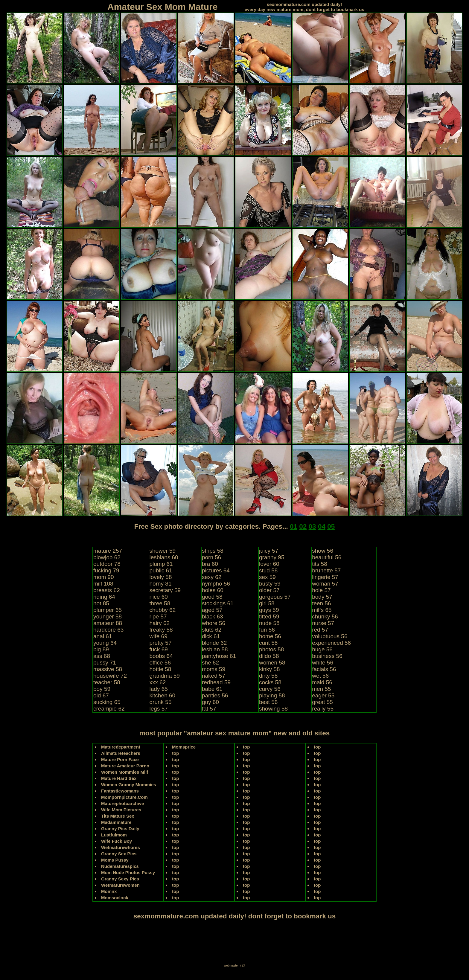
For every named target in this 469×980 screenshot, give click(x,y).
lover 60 (269, 564)
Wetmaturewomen (120, 885)
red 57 (320, 630)
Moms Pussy (115, 860)
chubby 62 (163, 610)
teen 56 (321, 603)
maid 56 (322, 682)
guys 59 (269, 610)
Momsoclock (115, 898)
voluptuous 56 (330, 636)
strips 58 (213, 551)
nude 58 (269, 623)
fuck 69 (159, 649)
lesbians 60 (164, 557)
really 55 (323, 709)
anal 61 (103, 636)
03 (312, 526)
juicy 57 (269, 551)
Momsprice (184, 747)
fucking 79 (106, 570)
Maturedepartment (121, 747)
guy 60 (210, 702)
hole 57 (321, 590)
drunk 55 (161, 702)
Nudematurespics (120, 866)
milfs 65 (322, 610)
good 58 (212, 597)
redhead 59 (216, 682)
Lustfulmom (114, 835)
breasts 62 (107, 590)
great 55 (322, 702)
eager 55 (323, 695)
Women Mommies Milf (125, 772)
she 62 (210, 663)
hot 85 (101, 603)
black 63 (213, 616)
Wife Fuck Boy (117, 841)
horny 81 (161, 584)
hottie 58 (160, 669)
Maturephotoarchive (122, 803)
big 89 (101, 649)
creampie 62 (109, 709)
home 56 (270, 636)
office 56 (160, 663)
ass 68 (102, 656)
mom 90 (104, 577)
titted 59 (269, 616)
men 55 (321, 689)
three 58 (160, 603)
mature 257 (108, 551)
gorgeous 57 (275, 597)
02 (303, 526)
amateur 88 (108, 623)
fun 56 (267, 630)
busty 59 (270, 584)
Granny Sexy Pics (120, 879)
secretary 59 (165, 590)
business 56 (327, 656)
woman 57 (325, 584)
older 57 (269, 590)
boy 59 (102, 689)
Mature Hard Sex (119, 778)
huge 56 (322, 649)
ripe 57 (158, 616)
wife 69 (159, 636)
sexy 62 (212, 577)
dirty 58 (268, 676)
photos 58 (271, 649)
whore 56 (214, 623)
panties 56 (215, 695)
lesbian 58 (215, 649)
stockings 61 (218, 603)
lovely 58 (161, 577)
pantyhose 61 (219, 656)
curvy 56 (270, 689)
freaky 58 (161, 630)
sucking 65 (107, 702)
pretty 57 (161, 643)
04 (322, 526)
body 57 (322, 597)
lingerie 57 (325, 577)
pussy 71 (105, 663)
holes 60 (213, 590)
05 (331, 526)
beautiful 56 (327, 557)
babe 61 (212, 689)
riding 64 (104, 597)
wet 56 (320, 676)
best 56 (268, 702)
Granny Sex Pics (119, 854)
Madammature (116, 822)
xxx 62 (158, 682)
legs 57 (159, 709)
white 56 (323, 663)
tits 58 (320, 564)
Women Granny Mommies (129, 785)
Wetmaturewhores (121, 847)
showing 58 (273, 709)
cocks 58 (270, 682)
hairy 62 (160, 623)
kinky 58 (269, 669)
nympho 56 (216, 584)
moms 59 (214, 669)
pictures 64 (216, 570)
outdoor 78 (107, 564)
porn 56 (211, 557)
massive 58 (108, 669)
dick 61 (211, 636)
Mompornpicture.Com (124, 797)
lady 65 (159, 689)
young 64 (105, 643)
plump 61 (161, 564)
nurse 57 (323, 623)
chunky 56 (325, 616)
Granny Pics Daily (120, 829)
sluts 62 (212, 630)
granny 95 (272, 557)
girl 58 (267, 603)
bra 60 (210, 564)
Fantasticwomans (120, 791)
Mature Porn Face (120, 759)
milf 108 (103, 584)
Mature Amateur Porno (125, 766)
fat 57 (209, 709)
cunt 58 (268, 643)
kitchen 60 (163, 695)
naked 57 (214, 676)
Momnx (109, 891)
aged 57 (212, 610)
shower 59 (163, 551)
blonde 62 (214, 643)
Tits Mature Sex (118, 816)
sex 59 (267, 577)
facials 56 (324, 669)
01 (294, 526)
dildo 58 (269, 656)
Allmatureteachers (121, 753)
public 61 (161, 570)
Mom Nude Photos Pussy (128, 872)
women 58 (272, 663)
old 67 (101, 695)
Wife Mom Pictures (121, 810)
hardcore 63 (108, 630)
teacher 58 (107, 682)
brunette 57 (326, 570)
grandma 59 (165, 676)
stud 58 (268, 570)
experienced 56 (331, 643)
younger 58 (108, 616)
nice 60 (159, 597)
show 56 (323, 551)
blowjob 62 (107, 557)
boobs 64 (161, 656)
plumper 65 (108, 610)
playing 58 (272, 695)
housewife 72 (110, 676)
